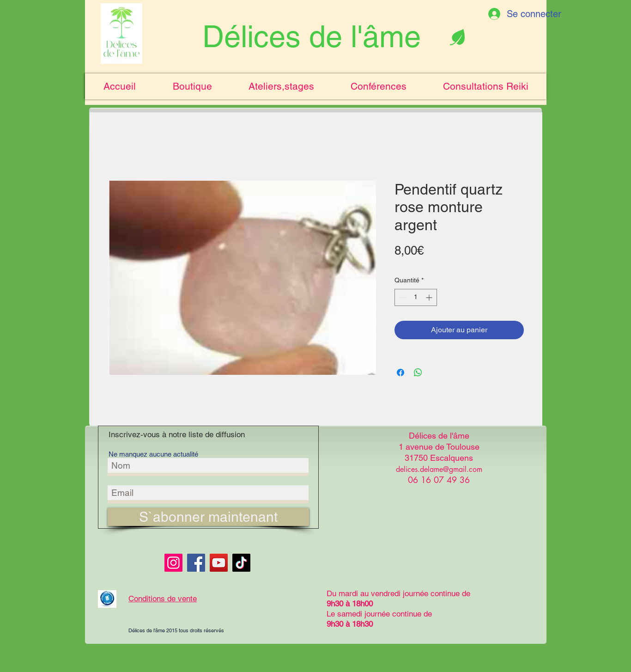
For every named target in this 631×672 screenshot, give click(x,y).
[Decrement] (402, 297)
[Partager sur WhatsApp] (418, 373)
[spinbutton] (416, 297)
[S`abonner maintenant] (208, 517)
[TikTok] (241, 563)
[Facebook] (196, 563)
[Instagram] (173, 563)
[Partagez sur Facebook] (400, 373)
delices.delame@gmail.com (439, 469)
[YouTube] (219, 563)
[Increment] (430, 297)
